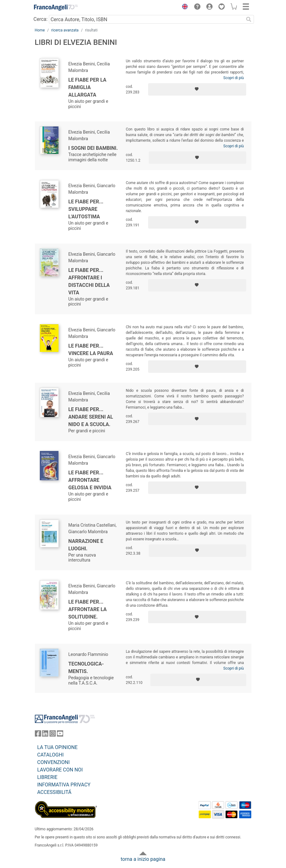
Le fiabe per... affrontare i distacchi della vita (89, 281)
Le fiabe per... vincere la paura (91, 350)
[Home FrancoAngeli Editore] (56, 7)
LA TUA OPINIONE (58, 747)
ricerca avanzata (65, 30)
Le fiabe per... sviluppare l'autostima (86, 209)
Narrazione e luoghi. (86, 545)
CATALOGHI (51, 755)
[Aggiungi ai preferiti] (197, 89)
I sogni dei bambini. (93, 148)
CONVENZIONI (54, 762)
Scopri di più (234, 78)
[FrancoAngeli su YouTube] (60, 735)
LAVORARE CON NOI (60, 770)
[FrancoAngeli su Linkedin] (45, 735)
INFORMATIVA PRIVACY (64, 785)
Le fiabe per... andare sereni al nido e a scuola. (91, 417)
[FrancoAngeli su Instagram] (53, 735)
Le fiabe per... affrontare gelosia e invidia (90, 480)
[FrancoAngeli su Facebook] (38, 735)
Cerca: (41, 19)
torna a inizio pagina (143, 859)
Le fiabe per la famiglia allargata (87, 87)
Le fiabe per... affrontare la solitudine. (88, 609)
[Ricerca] (249, 19)
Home (40, 30)
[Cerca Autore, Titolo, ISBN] (146, 19)
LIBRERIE (47, 777)
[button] (184, 7)
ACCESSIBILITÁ (54, 792)
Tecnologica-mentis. (86, 668)
